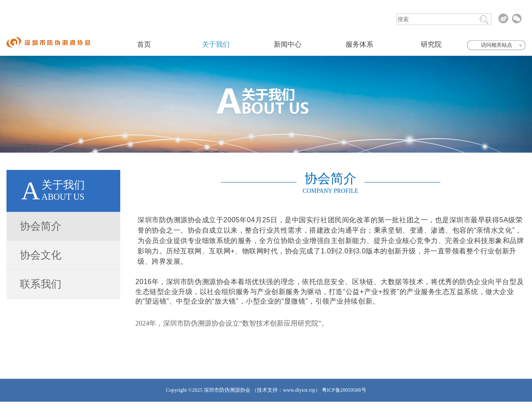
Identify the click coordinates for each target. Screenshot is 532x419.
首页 (144, 44)
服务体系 (359, 44)
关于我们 (216, 44)
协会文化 (41, 255)
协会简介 (41, 226)
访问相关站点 (497, 45)
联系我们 (41, 284)
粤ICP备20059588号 (344, 390)
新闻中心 (288, 44)
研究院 (431, 44)
